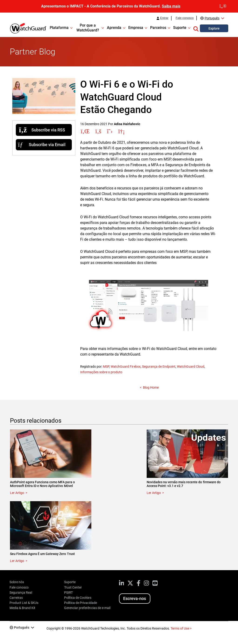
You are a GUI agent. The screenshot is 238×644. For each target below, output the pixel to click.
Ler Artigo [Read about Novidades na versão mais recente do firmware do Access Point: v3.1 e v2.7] (154, 493)
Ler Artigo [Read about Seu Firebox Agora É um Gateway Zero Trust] (17, 561)
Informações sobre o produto (101, 372)
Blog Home (151, 387)
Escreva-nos (135, 598)
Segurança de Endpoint (159, 367)
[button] (196, 28)
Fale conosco (185, 18)
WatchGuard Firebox (126, 367)
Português (212, 18)
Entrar (164, 18)
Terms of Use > (181, 628)
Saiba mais (171, 6)
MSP (106, 367)
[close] (223, 6)
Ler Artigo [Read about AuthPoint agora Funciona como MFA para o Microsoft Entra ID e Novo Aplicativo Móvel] (17, 493)
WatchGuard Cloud (191, 367)
